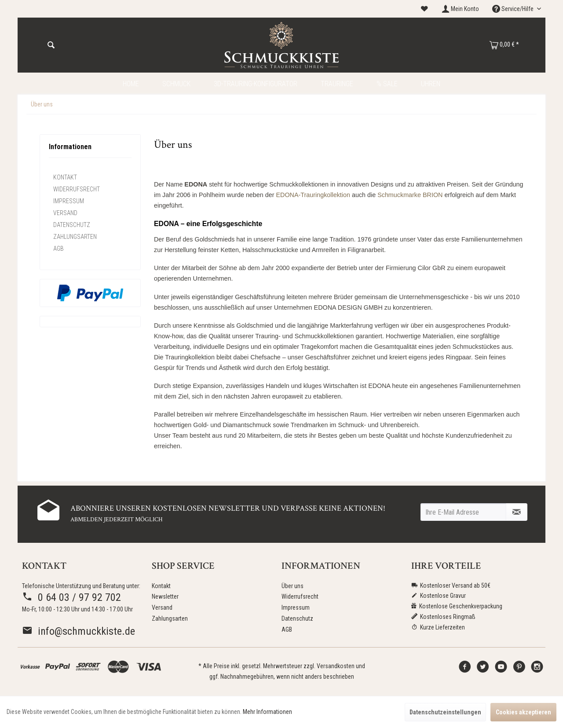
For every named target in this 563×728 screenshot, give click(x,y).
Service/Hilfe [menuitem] (514, 9)
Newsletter (165, 596)
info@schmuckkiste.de (79, 631)
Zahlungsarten (75, 237)
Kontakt (65, 177)
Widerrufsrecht (77, 189)
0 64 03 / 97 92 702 (71, 597)
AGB (58, 249)
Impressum (69, 201)
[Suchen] (51, 45)
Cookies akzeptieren (523, 712)
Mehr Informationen (267, 712)
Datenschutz (72, 225)
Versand (65, 213)
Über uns (292, 586)
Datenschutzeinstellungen (445, 712)
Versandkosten (336, 666)
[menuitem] (424, 9)
